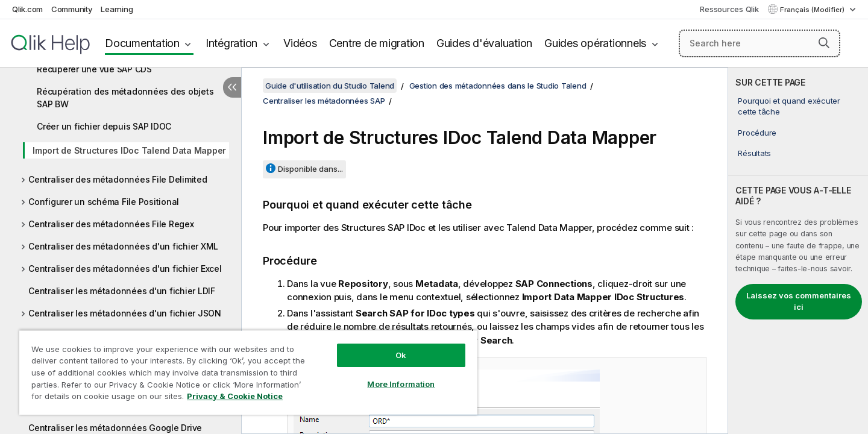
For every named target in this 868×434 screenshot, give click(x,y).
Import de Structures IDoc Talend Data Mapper (129, 150)
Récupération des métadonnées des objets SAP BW (125, 98)
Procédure (757, 133)
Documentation (142, 43)
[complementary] (798, 251)
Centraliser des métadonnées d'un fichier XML (123, 246)
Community (72, 9)
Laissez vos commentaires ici (799, 301)
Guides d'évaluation (484, 43)
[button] (824, 43)
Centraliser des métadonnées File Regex (111, 224)
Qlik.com (27, 9)
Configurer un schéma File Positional (104, 202)
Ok (401, 355)
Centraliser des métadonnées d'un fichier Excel (125, 269)
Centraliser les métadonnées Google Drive (115, 428)
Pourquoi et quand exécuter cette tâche (789, 106)
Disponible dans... (310, 169)
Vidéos (300, 43)
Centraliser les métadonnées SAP (324, 101)
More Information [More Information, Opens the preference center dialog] (401, 384)
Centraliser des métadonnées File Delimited (118, 179)
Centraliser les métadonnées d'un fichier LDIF (122, 291)
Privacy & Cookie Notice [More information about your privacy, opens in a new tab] (235, 396)
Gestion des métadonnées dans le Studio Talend (498, 86)
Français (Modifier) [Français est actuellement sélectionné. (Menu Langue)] (813, 10)
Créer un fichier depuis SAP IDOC (104, 126)
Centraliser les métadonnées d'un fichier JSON (125, 313)
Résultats (754, 153)
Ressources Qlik (729, 9)
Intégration (231, 43)
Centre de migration (377, 43)
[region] (248, 372)
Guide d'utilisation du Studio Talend (330, 86)
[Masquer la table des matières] (232, 87)
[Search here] (760, 43)
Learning (117, 9)
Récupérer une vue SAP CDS (94, 69)
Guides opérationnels (595, 43)
